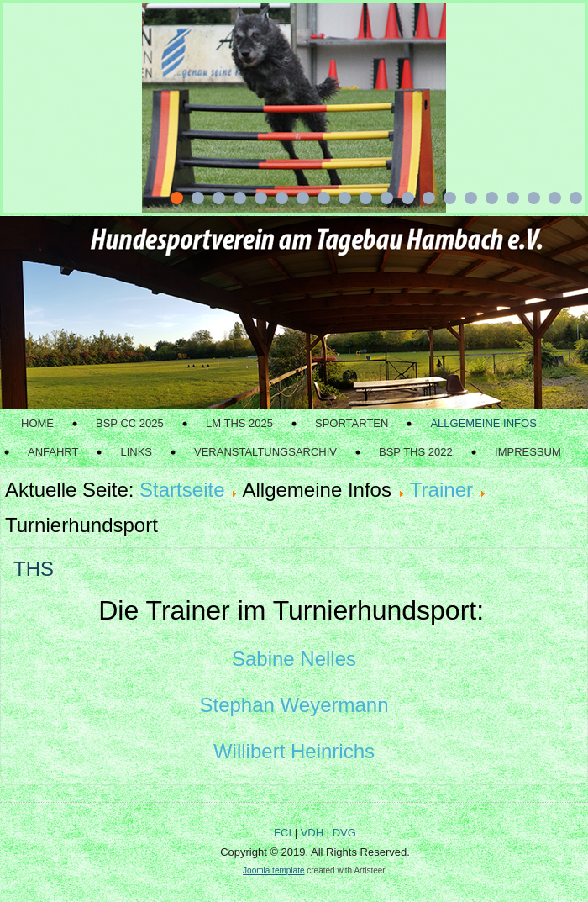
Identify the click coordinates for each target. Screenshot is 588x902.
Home (37, 423)
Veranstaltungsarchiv (265, 452)
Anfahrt (53, 452)
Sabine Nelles (294, 659)
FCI (283, 833)
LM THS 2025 (239, 423)
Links (136, 452)
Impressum (528, 452)
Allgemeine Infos (483, 423)
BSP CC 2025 (130, 423)
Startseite (182, 490)
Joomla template (273, 870)
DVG (344, 833)
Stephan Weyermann (294, 705)
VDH (312, 833)
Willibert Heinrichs (294, 751)
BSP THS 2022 (416, 452)
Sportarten (352, 423)
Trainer (441, 490)
